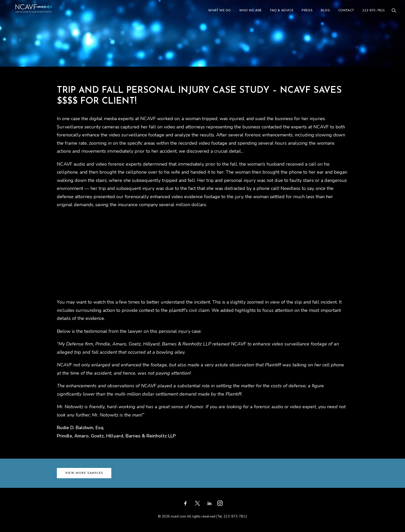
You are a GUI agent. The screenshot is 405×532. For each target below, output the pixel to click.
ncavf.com (178, 516)
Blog (325, 15)
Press (307, 15)
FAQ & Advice (282, 15)
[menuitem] (220, 15)
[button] (394, 15)
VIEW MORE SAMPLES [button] (84, 473)
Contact (346, 15)
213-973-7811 (374, 15)
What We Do (220, 15)
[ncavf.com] (42, 15)
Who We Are (251, 15)
